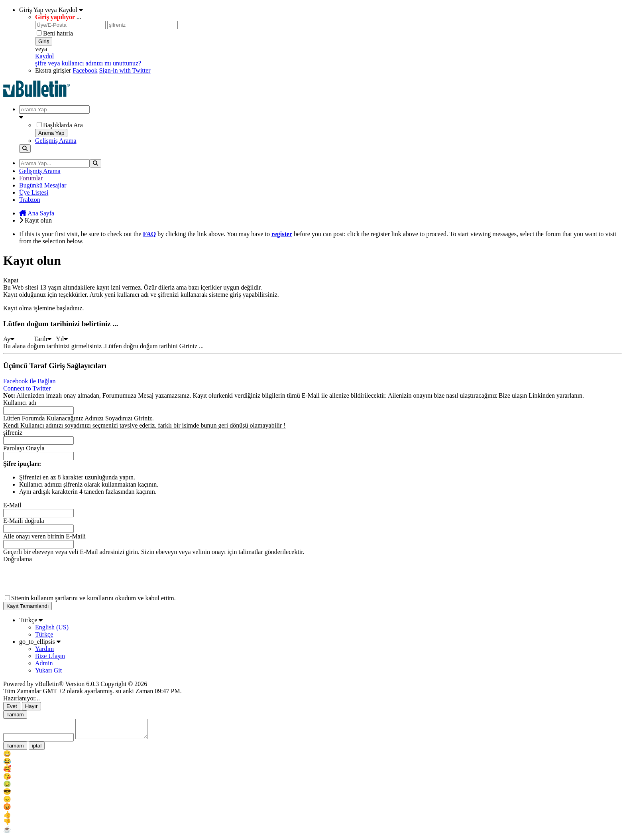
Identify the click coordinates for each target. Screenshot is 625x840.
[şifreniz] (142, 25)
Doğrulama (18, 559)
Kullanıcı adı (20, 403)
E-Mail (12, 505)
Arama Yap (51, 133)
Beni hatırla (55, 33)
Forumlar (31, 178)
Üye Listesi (34, 192)
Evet (12, 706)
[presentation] (64, 578)
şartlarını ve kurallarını (84, 598)
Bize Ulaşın (50, 656)
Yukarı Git (48, 670)
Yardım (44, 649)
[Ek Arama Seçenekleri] (320, 117)
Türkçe (31, 620)
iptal (37, 749)
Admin (44, 663)
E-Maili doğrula (24, 521)
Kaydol (44, 56)
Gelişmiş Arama (56, 141)
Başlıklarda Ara (60, 125)
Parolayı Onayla (24, 448)
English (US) (52, 627)
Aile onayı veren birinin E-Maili (44, 536)
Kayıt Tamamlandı (28, 606)
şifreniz (13, 433)
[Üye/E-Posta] (70, 25)
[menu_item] (312, 757)
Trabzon (30, 200)
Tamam (15, 715)
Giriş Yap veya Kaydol (51, 10)
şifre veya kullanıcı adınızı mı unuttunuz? (88, 63)
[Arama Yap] (54, 109)
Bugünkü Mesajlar (43, 185)
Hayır (31, 706)
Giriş (44, 41)
